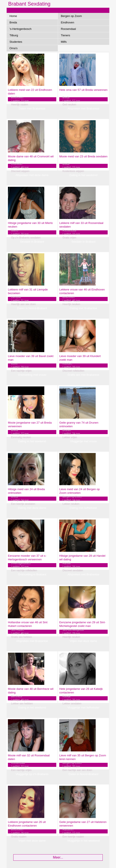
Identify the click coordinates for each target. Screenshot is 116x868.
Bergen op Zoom (71, 16)
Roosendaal (68, 29)
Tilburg (14, 35)
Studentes (16, 42)
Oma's (13, 48)
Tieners (65, 35)
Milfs (64, 42)
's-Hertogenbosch (20, 29)
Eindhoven (67, 22)
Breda (13, 22)
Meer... (58, 857)
